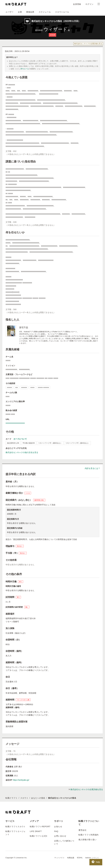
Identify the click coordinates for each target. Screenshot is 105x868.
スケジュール (45, 12)
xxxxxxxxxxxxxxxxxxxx (15, 423)
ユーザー (10, 12)
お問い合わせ (60, 836)
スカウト (24, 798)
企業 (20, 12)
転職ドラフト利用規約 (89, 835)
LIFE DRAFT (36, 831)
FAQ (56, 831)
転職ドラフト (11, 798)
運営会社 (83, 830)
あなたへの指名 (38, 798)
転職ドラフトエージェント (16, 833)
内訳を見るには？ (92, 468)
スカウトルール (62, 12)
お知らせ (58, 827)
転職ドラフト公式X (39, 836)
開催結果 (30, 12)
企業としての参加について (64, 842)
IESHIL (80, 858)
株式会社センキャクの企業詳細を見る (88, 44)
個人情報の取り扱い (87, 840)
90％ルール (25, 69)
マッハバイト (59, 858)
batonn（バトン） (92, 858)
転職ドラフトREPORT (40, 827)
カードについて (20, 439)
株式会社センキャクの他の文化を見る (22, 452)
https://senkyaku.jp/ (21, 780)
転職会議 (71, 858)
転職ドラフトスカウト (16, 827)
